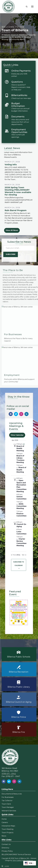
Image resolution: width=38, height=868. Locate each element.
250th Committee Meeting (21, 506)
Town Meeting (7, 829)
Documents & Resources (12, 794)
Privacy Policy (7, 851)
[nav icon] (32, 7)
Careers (5, 822)
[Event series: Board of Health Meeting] (24, 444)
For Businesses (8, 797)
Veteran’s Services (9, 811)
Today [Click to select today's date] (19, 555)
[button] (19, 612)
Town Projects (7, 833)
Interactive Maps (8, 826)
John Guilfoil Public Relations (23, 860)
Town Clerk (6, 804)
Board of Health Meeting (20, 448)
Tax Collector (7, 801)
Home (4, 819)
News (4, 836)
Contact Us (6, 844)
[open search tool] (27, 7)
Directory (5, 848)
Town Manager (8, 807)
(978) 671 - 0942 (9, 774)
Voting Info (11, 165)
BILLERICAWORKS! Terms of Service (16, 854)
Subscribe (11, 254)
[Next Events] (24, 555)
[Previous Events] (14, 555)
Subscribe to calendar (19, 564)
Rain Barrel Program (16, 210)
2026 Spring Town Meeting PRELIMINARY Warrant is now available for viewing (18, 191)
